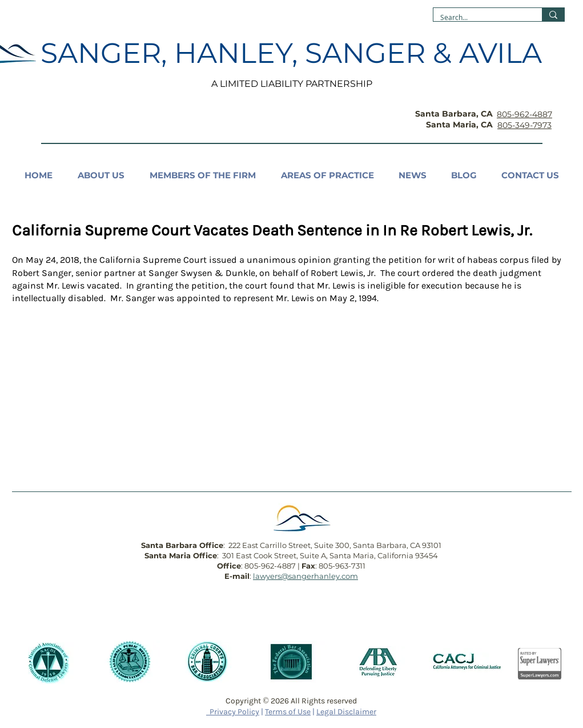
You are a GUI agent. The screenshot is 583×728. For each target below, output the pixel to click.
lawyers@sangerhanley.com (305, 576)
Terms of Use (288, 712)
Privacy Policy (233, 712)
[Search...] (479, 17)
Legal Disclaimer (346, 712)
